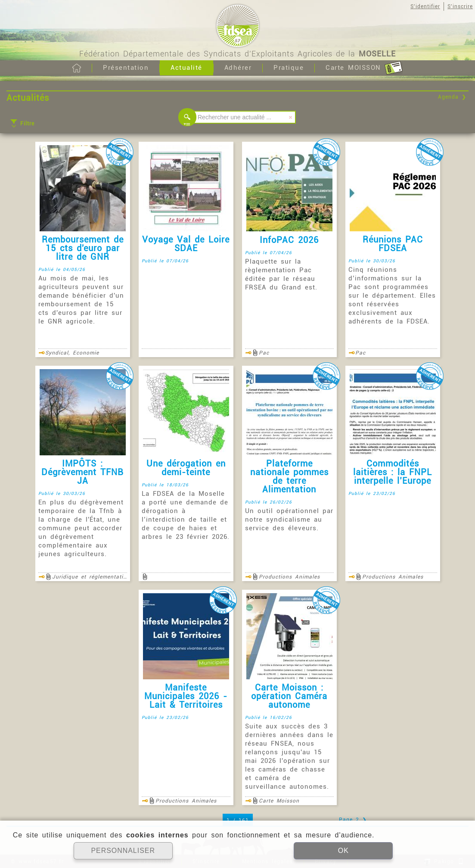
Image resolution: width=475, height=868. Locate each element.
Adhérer (238, 68)
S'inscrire (460, 6)
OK (343, 851)
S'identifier (425, 6)
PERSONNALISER (123, 851)
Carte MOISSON (364, 68)
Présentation (126, 68)
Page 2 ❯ (353, 820)
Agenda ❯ (452, 97)
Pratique (289, 68)
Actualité (186, 68)
